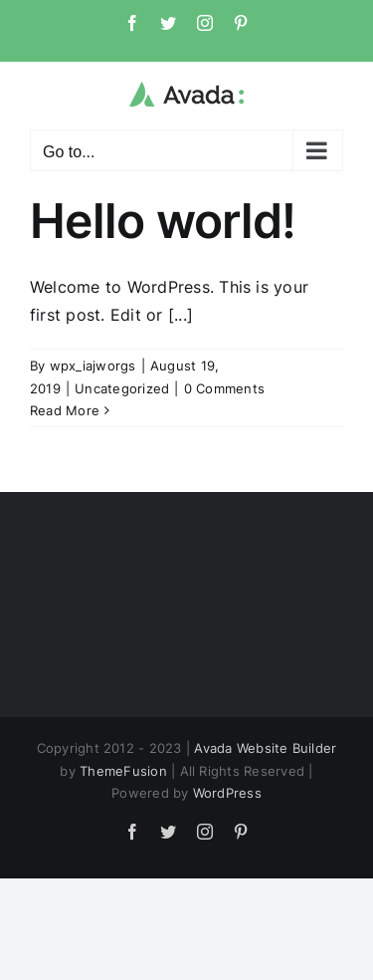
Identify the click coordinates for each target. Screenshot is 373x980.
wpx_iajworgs (93, 366)
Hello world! (163, 221)
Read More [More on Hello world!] (65, 410)
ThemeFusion (123, 771)
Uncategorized (122, 388)
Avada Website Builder (265, 748)
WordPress (227, 793)
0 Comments (224, 388)
